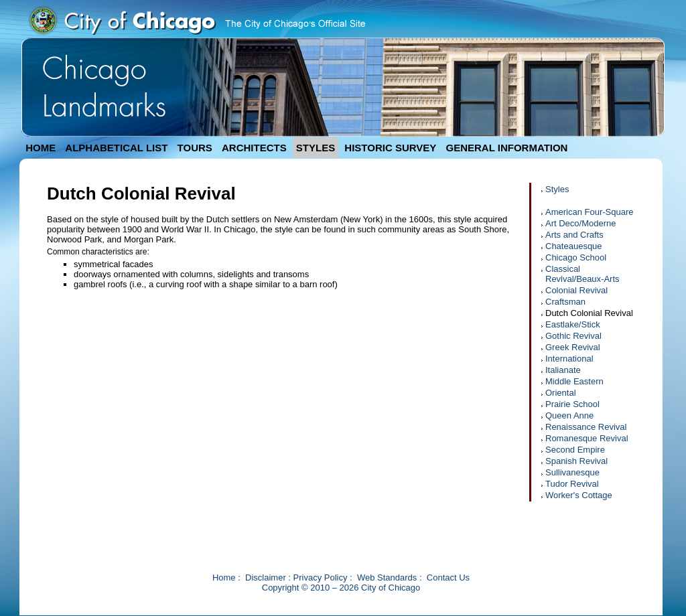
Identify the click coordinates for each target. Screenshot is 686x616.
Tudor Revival (572, 484)
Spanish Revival (576, 461)
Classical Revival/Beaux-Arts (582, 274)
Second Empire (575, 450)
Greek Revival (573, 347)
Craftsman (565, 302)
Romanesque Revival (587, 438)
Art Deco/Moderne (581, 223)
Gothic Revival (573, 336)
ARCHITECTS (254, 148)
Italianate (563, 370)
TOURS (195, 148)
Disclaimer (266, 577)
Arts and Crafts (574, 235)
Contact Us (448, 577)
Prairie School (572, 404)
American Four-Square (590, 212)
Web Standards (387, 577)
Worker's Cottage (579, 495)
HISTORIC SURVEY (390, 148)
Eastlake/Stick (573, 324)
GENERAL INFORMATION (507, 148)
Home (224, 577)
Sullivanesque (572, 472)
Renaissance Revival (586, 427)
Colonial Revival (576, 290)
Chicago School (576, 257)
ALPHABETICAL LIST (116, 148)
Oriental (561, 393)
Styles (557, 189)
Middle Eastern (574, 381)
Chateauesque (574, 246)
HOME (41, 148)
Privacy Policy (321, 577)
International (569, 359)
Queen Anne (569, 415)
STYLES (316, 148)
